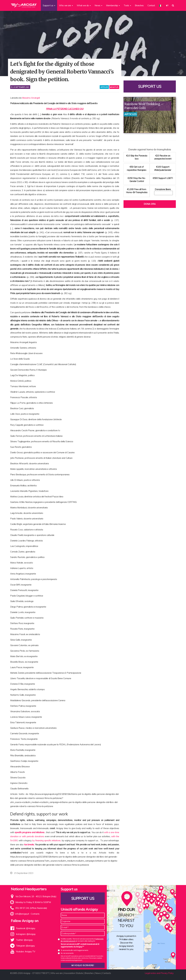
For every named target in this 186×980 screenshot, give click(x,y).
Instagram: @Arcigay (26, 934)
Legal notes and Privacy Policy (159, 973)
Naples (114, 87)
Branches (139, 5)
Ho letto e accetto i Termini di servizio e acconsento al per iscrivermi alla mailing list (82, 940)
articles (104, 87)
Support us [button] (49, 5)
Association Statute (74, 973)
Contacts (35, 914)
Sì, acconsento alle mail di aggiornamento (74, 950)
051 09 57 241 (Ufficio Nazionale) (31, 908)
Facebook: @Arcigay (26, 928)
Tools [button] (127, 5)
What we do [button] (84, 5)
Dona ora (150, 204)
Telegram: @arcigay (25, 946)
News (98, 973)
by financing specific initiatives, (47, 840)
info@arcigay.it (22, 914)
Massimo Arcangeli (31, 98)
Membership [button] (113, 5)
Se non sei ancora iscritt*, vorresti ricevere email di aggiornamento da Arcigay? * (80, 945)
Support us (150, 86)
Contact (151, 5)
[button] (167, 5)
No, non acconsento (67, 953)
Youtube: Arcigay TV (26, 952)
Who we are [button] (66, 5)
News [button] (98, 5)
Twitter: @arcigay (24, 940)
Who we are (57, 973)
